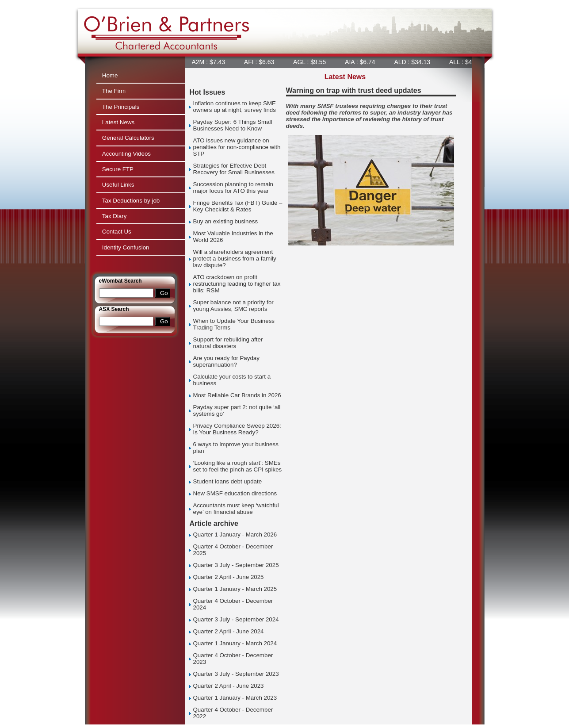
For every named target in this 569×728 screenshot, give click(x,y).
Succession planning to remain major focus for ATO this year (233, 188)
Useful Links (118, 185)
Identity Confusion (126, 247)
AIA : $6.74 (362, 62)
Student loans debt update (228, 481)
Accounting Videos (126, 154)
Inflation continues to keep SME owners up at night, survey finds (235, 107)
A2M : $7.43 (210, 62)
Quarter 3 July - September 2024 (236, 619)
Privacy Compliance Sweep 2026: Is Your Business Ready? (237, 429)
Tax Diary (115, 216)
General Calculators (128, 138)
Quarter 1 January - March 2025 (235, 589)
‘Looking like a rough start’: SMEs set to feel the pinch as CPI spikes (238, 466)
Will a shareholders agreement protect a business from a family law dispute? (235, 259)
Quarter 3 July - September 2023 (236, 674)
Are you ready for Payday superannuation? (226, 361)
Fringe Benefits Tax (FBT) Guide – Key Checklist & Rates (238, 206)
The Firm (114, 91)
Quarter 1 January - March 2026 (235, 535)
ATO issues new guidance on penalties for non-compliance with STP (237, 147)
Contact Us (117, 232)
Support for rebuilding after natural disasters (228, 343)
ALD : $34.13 (414, 62)
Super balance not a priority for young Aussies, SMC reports (233, 306)
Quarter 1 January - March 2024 (235, 643)
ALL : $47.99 (468, 62)
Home (110, 75)
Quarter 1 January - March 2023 (235, 698)
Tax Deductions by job (131, 201)
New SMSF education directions (235, 493)
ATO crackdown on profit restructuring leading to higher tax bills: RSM (237, 284)
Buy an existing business (226, 221)
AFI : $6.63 (261, 62)
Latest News (118, 122)
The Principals (121, 107)
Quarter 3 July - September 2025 (236, 565)
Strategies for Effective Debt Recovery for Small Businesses (234, 169)
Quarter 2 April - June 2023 (229, 686)
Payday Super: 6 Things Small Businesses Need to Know (233, 125)
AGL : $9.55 (311, 62)
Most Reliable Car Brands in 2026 (237, 395)
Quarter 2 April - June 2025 (229, 577)
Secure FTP (118, 169)
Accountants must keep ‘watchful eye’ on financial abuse (236, 509)
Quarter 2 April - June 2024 (229, 631)
